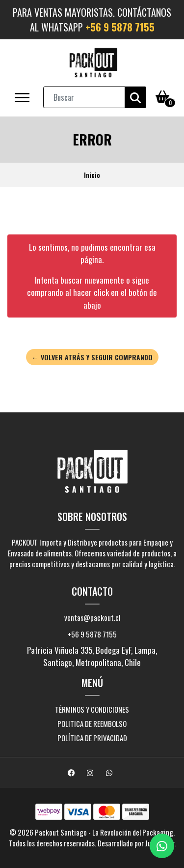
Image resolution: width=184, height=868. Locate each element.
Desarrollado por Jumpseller (136, 843)
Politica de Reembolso (92, 723)
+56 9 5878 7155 (120, 27)
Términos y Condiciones (92, 709)
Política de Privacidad (92, 738)
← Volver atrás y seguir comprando (92, 357)
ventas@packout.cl (92, 617)
